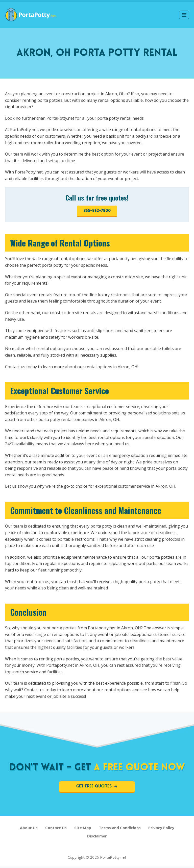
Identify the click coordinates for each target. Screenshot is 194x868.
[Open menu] (184, 15)
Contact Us (56, 829)
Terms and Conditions (120, 829)
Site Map (83, 829)
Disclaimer (97, 837)
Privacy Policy (161, 829)
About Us (29, 829)
